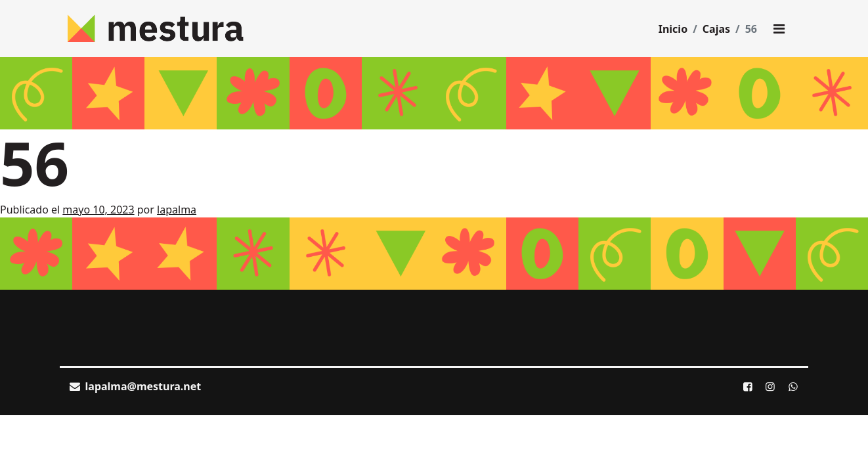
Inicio (673, 29)
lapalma (177, 210)
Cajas (716, 29)
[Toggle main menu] (779, 29)
